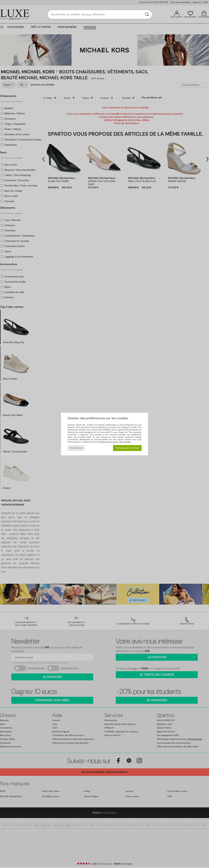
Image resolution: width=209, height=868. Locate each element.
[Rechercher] (147, 14)
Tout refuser (76, 448)
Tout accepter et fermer (127, 448)
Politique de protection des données (114, 442)
